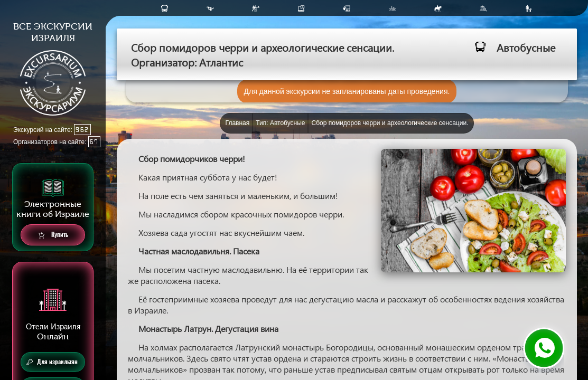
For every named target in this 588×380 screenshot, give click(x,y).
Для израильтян (52, 362)
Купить (53, 235)
